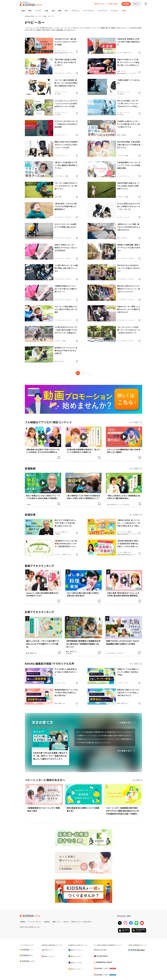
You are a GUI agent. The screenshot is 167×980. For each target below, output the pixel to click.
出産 (53, 11)
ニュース (64, 51)
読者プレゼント (67, 555)
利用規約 (23, 922)
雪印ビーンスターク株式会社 (122, 505)
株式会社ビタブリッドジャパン (131, 555)
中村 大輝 (69, 654)
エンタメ (38, 11)
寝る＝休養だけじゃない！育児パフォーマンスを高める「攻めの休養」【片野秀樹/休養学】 (43, 498)
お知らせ (66, 922)
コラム (63, 683)
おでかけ (124, 238)
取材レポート (128, 53)
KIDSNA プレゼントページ (69, 53)
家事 (67, 176)
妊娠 (47, 11)
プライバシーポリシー (35, 922)
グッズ (123, 71)
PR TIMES (58, 94)
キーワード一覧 (41, 16)
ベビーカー (51, 16)
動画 (23, 11)
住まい (125, 11)
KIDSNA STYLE (30, 16)
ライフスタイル (89, 11)
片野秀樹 (29, 505)
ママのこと (76, 11)
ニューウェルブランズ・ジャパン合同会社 (132, 74)
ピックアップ (103, 11)
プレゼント (115, 11)
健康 (60, 11)
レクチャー (69, 73)
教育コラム (34, 653)
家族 (127, 156)
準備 (60, 197)
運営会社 (47, 922)
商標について (57, 922)
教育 (30, 11)
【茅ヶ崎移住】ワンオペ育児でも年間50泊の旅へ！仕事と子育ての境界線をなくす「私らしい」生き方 (83, 498)
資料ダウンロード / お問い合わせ (106, 4)
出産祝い (124, 135)
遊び (67, 11)
